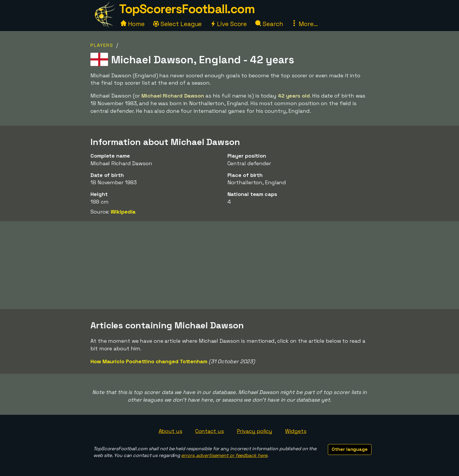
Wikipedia (123, 212)
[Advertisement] (229, 265)
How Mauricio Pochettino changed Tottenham (149, 361)
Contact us (210, 431)
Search (269, 24)
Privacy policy (255, 431)
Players (102, 45)
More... (304, 24)
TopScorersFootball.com (187, 9)
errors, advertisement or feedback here (224, 455)
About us (171, 431)
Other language (350, 449)
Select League (178, 24)
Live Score (228, 24)
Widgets (296, 431)
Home (133, 24)
